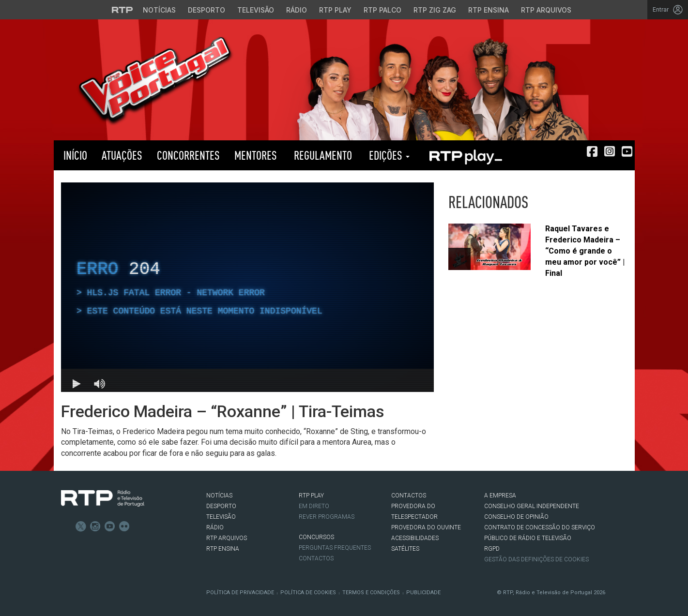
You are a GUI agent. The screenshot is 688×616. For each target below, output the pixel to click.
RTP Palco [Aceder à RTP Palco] (382, 10)
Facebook (66, 526)
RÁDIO (215, 527)
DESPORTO (221, 506)
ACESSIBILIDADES (415, 538)
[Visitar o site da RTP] (122, 10)
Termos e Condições (371, 593)
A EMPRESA (500, 496)
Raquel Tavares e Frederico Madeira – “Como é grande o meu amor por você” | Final (585, 251)
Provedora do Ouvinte (426, 527)
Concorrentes (188, 155)
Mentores (256, 155)
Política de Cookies (308, 593)
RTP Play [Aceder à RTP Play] (335, 10)
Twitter (81, 526)
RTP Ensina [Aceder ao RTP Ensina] (489, 10)
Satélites (405, 549)
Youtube (110, 526)
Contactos (316, 558)
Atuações (122, 155)
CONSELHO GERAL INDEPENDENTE (532, 506)
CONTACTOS (409, 496)
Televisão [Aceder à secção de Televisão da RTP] (256, 10)
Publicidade (423, 593)
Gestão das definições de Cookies (536, 559)
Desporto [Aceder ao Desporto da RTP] (206, 10)
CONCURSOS (316, 537)
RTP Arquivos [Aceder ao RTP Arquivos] (546, 10)
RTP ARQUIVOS (227, 538)
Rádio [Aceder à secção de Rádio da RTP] (297, 10)
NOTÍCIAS (219, 496)
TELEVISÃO (221, 517)
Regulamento (322, 155)
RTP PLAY (465, 155)
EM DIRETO (314, 506)
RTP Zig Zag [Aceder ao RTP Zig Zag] (435, 10)
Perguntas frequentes (335, 548)
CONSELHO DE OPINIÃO (516, 517)
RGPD (492, 549)
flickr (124, 526)
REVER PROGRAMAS (327, 517)
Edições (388, 155)
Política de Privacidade (240, 593)
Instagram (95, 526)
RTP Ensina (223, 549)
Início (74, 155)
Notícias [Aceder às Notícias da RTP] (159, 10)
